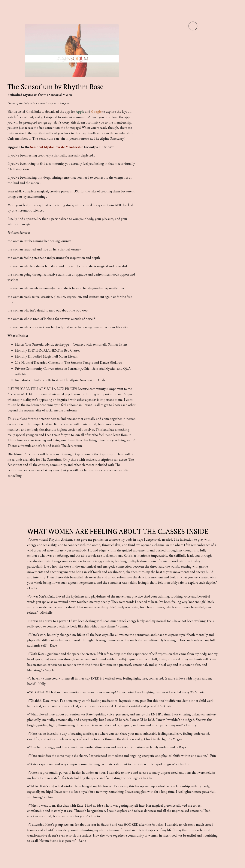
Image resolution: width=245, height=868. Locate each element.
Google (96, 111)
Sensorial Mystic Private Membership (57, 147)
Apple (80, 111)
